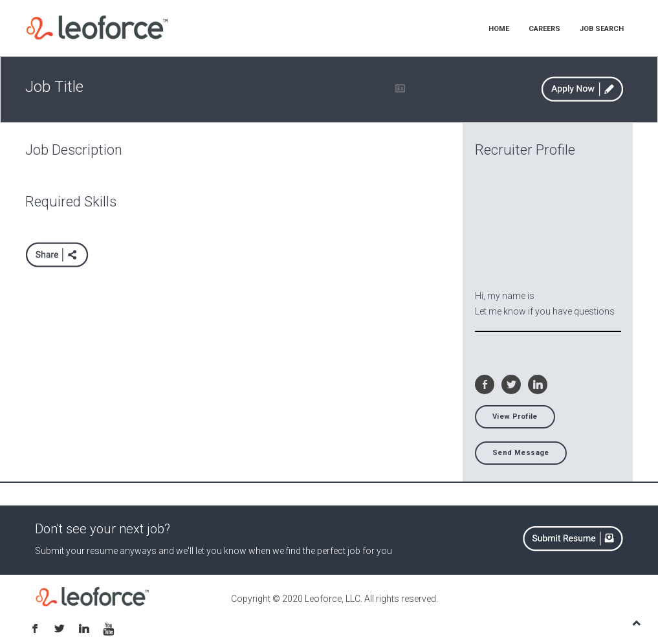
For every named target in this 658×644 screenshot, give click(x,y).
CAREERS (544, 29)
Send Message (521, 453)
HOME (499, 29)
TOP (637, 623)
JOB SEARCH (602, 29)
